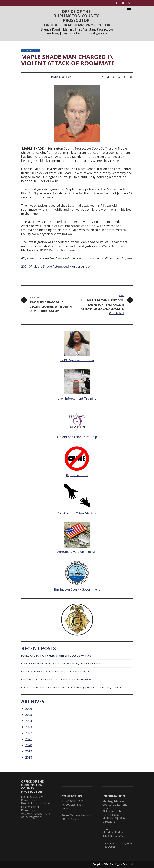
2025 (29, 715)
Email (65, 808)
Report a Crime (77, 475)
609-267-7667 (70, 819)
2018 (29, 757)
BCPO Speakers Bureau (77, 360)
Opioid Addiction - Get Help (77, 437)
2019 (29, 751)
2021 (29, 739)
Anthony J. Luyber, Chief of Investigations (77, 33)
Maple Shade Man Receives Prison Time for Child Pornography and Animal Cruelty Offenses (71, 687)
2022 (29, 733)
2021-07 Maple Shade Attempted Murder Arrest (56, 266)
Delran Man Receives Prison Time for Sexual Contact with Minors (57, 679)
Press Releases (30, 51)
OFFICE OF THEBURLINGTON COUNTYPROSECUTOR (76, 16)
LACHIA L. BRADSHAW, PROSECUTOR (77, 25)
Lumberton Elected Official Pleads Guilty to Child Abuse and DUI (56, 672)
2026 (29, 709)
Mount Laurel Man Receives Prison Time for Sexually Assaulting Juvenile (60, 664)
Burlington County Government (77, 589)
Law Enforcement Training (77, 398)
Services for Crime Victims (77, 513)
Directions (109, 822)
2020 (29, 745)
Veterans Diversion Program (77, 552)
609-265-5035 (75, 801)
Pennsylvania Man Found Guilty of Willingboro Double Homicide (56, 656)
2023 (29, 727)
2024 (29, 721)
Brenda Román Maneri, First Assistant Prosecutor (77, 29)
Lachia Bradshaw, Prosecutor (32, 798)
